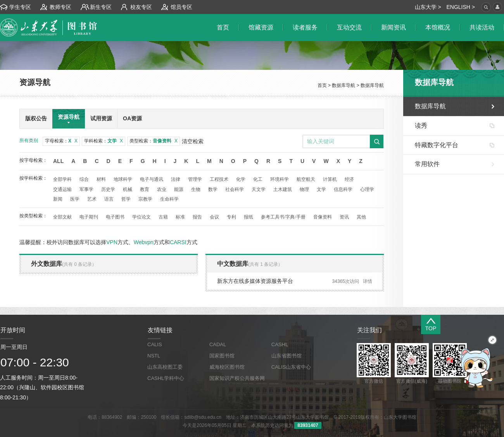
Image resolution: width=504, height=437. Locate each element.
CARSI (178, 242)
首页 (322, 85)
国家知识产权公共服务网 (237, 378)
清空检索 (193, 141)
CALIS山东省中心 (291, 367)
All (58, 161)
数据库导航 (343, 85)
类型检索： (154, 141)
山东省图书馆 (287, 356)
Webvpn (144, 242)
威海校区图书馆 (227, 367)
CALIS (155, 344)
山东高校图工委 (165, 367)
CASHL (280, 344)
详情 (368, 281)
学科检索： (104, 141)
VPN (112, 242)
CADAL (218, 344)
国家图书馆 (222, 356)
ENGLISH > (461, 7)
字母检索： (61, 141)
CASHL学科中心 (166, 378)
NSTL (154, 356)
